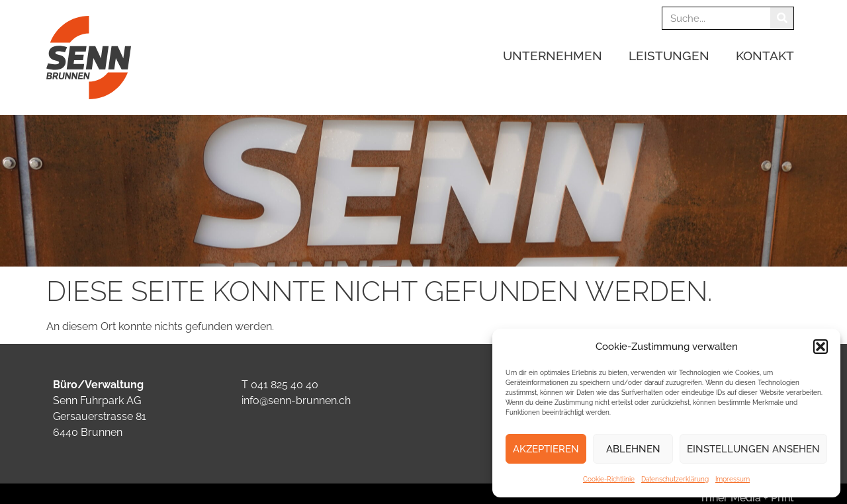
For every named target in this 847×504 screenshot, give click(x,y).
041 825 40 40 (285, 385)
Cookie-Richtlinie (609, 479)
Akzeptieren (546, 449)
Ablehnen (633, 449)
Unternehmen (556, 56)
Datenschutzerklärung (675, 479)
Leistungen (672, 56)
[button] (821, 347)
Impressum (733, 479)
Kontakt (765, 56)
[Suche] (782, 18)
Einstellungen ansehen (753, 449)
